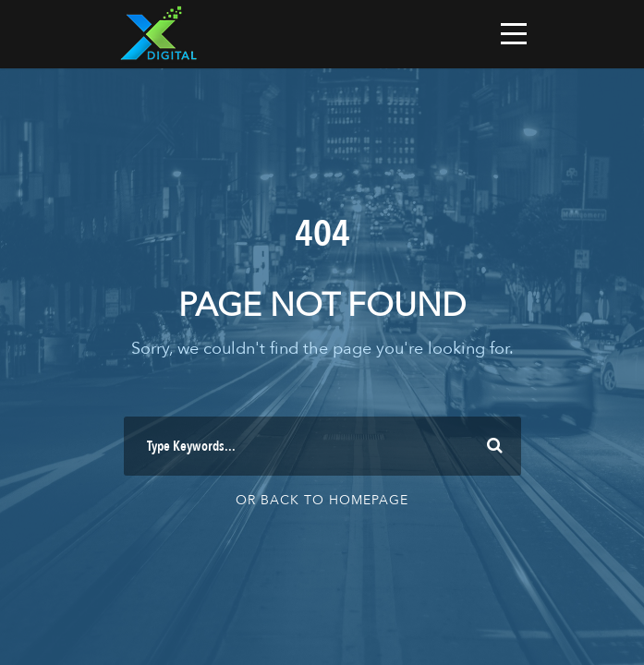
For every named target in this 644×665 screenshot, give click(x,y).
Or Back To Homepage (322, 500)
